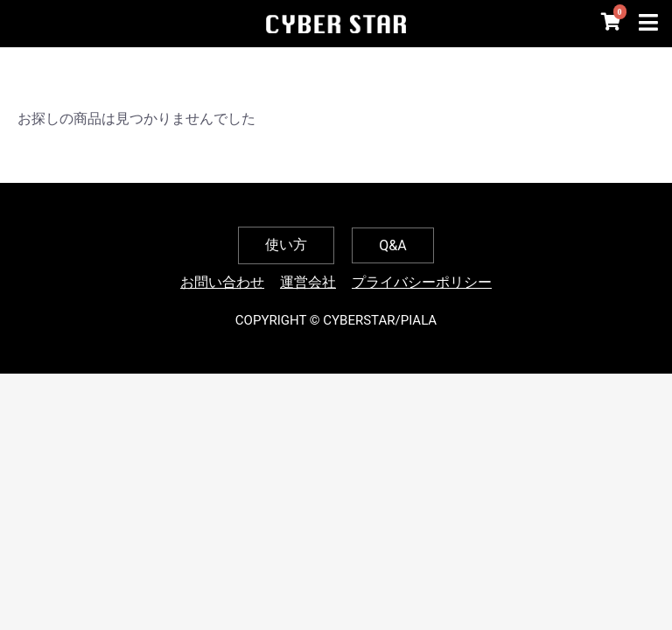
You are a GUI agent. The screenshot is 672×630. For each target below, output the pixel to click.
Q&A (392, 245)
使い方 (286, 245)
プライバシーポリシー (422, 282)
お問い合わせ (222, 282)
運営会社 (308, 282)
